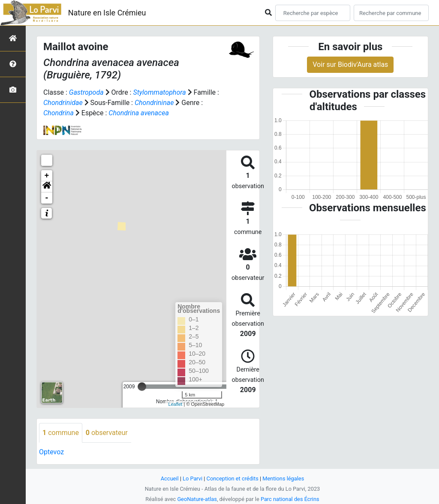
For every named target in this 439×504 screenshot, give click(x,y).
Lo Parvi (192, 478)
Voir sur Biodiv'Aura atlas (350, 64)
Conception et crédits (233, 478)
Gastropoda (86, 92)
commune (61, 433)
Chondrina (59, 113)
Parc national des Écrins (290, 499)
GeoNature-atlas (197, 499)
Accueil (170, 478)
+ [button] (47, 176)
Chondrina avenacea (139, 113)
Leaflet (175, 404)
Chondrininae (154, 103)
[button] (47, 187)
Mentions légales (283, 478)
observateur (107, 433)
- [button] (47, 198)
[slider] (142, 387)
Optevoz (51, 452)
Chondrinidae (63, 103)
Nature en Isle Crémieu (107, 13)
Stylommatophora (159, 92)
